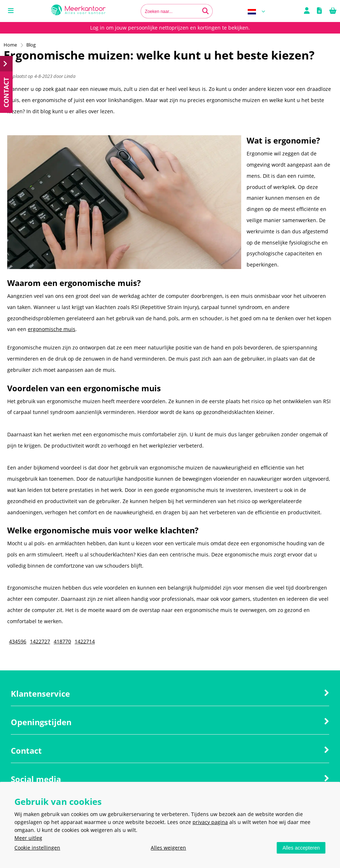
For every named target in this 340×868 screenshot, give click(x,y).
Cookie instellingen (37, 848)
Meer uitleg (28, 838)
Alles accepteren (301, 848)
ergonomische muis (52, 329)
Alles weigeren (168, 848)
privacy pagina (210, 822)
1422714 (85, 641)
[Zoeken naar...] (206, 11)
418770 (62, 641)
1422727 (40, 641)
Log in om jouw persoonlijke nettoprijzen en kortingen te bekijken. (170, 28)
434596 (18, 641)
